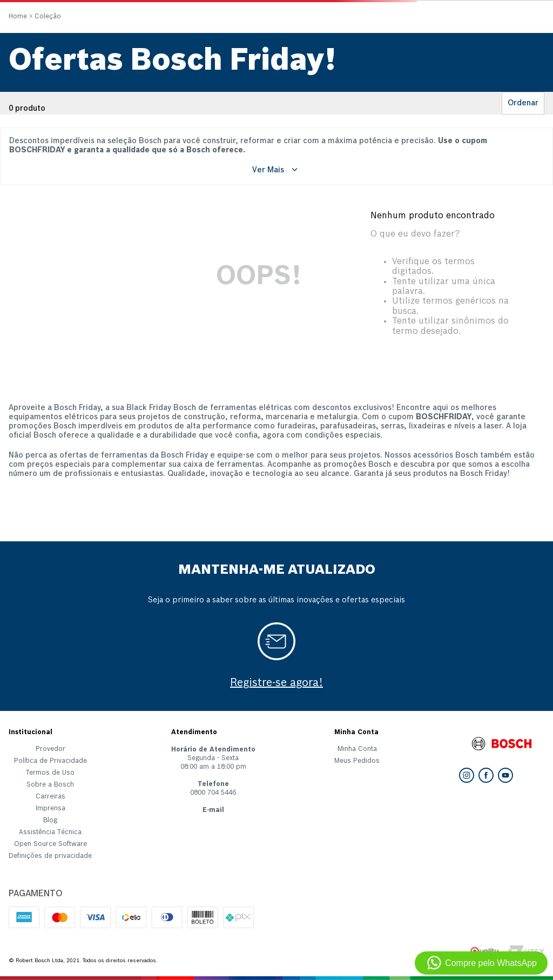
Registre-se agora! (276, 683)
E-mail (213, 810)
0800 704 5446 (213, 793)
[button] (50, 858)
